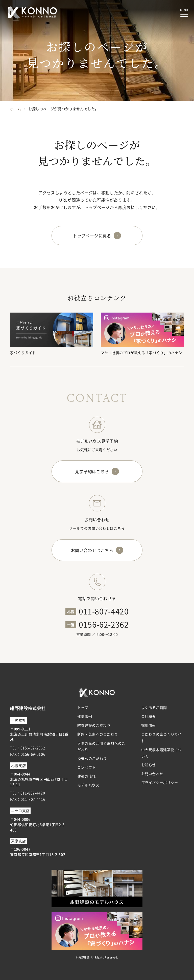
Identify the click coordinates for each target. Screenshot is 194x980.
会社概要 (149, 716)
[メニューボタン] (184, 13)
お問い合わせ (152, 774)
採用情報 (149, 725)
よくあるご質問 (154, 707)
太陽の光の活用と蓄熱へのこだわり (101, 746)
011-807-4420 (104, 611)
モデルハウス (88, 785)
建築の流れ (87, 776)
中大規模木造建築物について (162, 753)
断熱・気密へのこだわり (98, 734)
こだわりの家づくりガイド (162, 737)
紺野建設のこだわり (94, 725)
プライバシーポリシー (160, 782)
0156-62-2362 (104, 624)
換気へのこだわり (92, 758)
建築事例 (85, 716)
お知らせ (149, 765)
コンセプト (87, 767)
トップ (83, 707)
